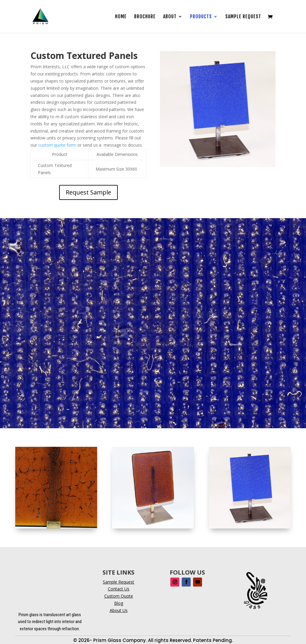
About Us (119, 610)
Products (201, 17)
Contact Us (119, 589)
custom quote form (57, 145)
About (170, 17)
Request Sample (88, 192)
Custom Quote (119, 596)
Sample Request (243, 17)
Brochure (145, 17)
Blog (119, 603)
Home (121, 17)
